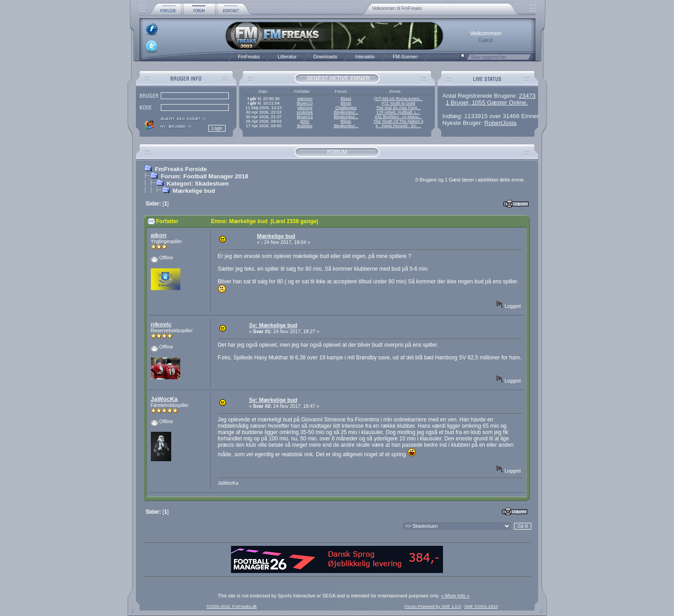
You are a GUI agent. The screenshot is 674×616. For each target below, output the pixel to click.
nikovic (161, 324)
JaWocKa (164, 399)
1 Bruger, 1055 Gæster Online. (487, 103)
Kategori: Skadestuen (198, 184)
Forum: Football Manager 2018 (205, 176)
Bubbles (305, 126)
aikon (159, 235)
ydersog (305, 108)
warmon (305, 99)
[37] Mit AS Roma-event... (398, 99)
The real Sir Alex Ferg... (398, 108)
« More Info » (455, 596)
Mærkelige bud (194, 191)
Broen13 (305, 103)
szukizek (305, 112)
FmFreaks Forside (181, 169)
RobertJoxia (500, 123)
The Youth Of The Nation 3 (398, 121)
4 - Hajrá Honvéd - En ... (398, 126)
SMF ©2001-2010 (481, 606)
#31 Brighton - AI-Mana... (398, 117)
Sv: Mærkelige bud (273, 325)
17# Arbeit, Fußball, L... (398, 112)
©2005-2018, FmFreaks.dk (232, 606)
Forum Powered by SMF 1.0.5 (433, 606)
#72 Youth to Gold (398, 103)
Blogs (346, 99)
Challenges (346, 108)
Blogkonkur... (346, 112)
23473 (527, 96)
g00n (305, 121)
